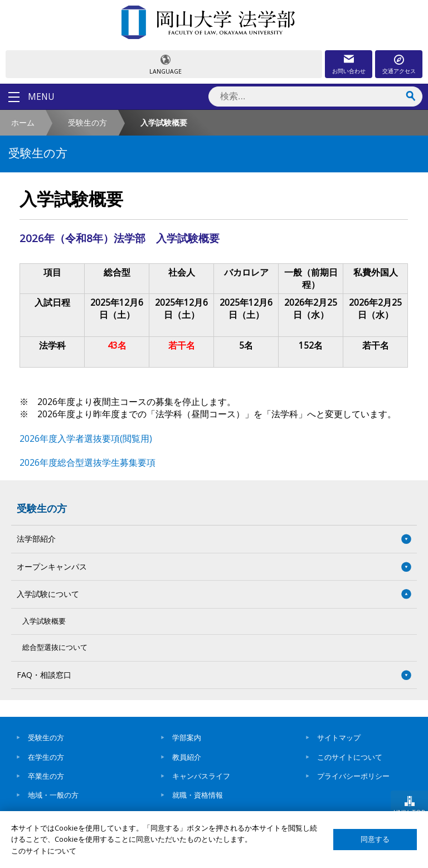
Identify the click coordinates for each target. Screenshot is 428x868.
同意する (375, 839)
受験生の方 (87, 122)
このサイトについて (350, 757)
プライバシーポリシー (353, 776)
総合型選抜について (55, 647)
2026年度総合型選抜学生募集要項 (87, 462)
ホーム (23, 122)
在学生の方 (46, 757)
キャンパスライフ (201, 776)
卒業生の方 (46, 776)
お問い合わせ (349, 71)
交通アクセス (399, 71)
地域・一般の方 (53, 795)
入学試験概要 (44, 621)
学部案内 (187, 737)
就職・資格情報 (198, 795)
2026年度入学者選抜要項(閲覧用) (86, 438)
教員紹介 (187, 757)
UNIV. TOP (409, 812)
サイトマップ (339, 737)
